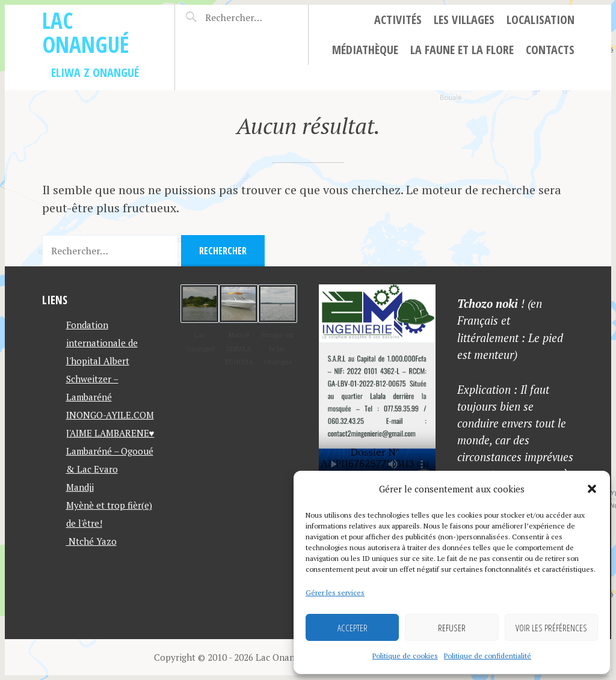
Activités (398, 20)
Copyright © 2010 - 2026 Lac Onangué (232, 657)
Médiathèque (365, 50)
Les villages (464, 20)
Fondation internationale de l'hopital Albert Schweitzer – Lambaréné (102, 361)
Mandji (80, 487)
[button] (592, 489)
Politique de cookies (405, 656)
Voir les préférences (551, 628)
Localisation (541, 20)
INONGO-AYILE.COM (110, 415)
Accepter (353, 628)
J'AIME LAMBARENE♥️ (110, 433)
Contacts (550, 50)
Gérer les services (335, 593)
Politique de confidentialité (488, 656)
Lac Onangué (86, 32)
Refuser (452, 628)
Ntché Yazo (91, 541)
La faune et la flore (462, 50)
